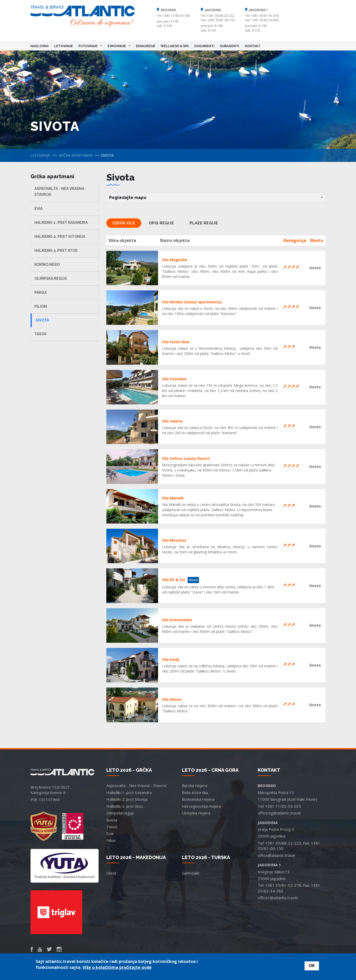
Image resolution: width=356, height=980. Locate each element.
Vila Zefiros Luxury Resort (186, 458)
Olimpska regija (51, 278)
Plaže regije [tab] (204, 223)
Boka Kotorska (195, 792)
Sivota (42, 320)
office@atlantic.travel (276, 855)
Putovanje (89, 46)
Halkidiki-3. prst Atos (56, 251)
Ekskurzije (146, 46)
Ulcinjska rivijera (196, 813)
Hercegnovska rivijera (201, 806)
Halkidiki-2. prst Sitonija (60, 237)
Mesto (317, 240)
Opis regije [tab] (162, 223)
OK (312, 966)
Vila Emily (171, 659)
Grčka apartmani (76, 155)
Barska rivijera (195, 785)
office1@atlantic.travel (278, 898)
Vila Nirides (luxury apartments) (192, 302)
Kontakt (253, 46)
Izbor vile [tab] (124, 223)
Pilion (41, 306)
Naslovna (40, 46)
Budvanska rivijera (198, 799)
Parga (40, 292)
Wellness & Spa (175, 46)
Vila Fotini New (176, 342)
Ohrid (111, 873)
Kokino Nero (47, 264)
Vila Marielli (173, 498)
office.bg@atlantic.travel (279, 813)
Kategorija (295, 240)
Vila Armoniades (177, 620)
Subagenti (230, 46)
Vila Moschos (174, 540)
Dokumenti (204, 46)
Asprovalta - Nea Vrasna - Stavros (60, 192)
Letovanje (64, 46)
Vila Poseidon (174, 379)
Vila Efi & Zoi (173, 580)
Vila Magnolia (175, 260)
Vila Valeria (172, 421)
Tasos (40, 334)
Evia (38, 209)
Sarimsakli (191, 873)
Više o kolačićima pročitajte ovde (117, 967)
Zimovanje (118, 46)
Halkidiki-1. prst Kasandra (61, 223)
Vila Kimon (172, 699)
